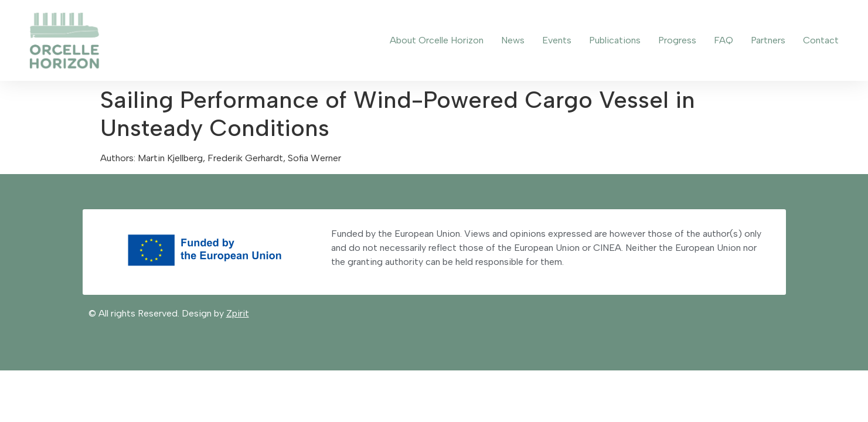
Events (557, 40)
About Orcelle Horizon (437, 40)
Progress (677, 40)
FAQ (724, 40)
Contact (821, 40)
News (513, 40)
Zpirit (238, 313)
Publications (615, 40)
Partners (768, 40)
